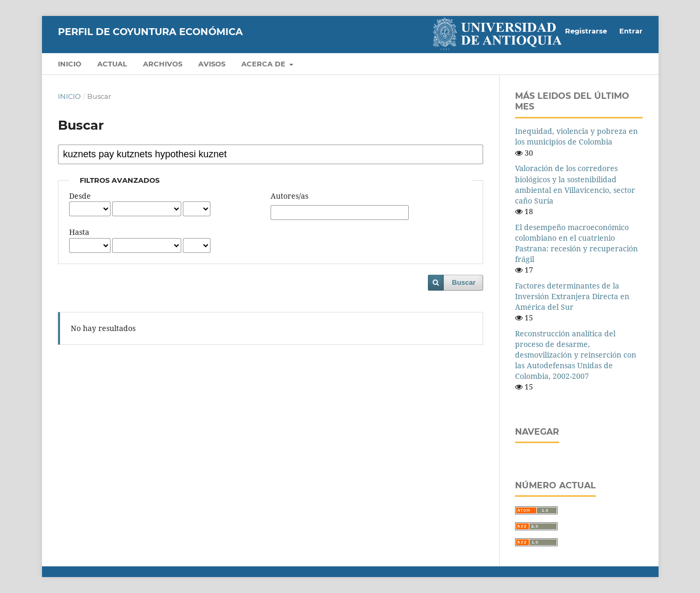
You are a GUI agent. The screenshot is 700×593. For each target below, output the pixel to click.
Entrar (631, 31)
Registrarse (586, 31)
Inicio (70, 64)
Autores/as (289, 196)
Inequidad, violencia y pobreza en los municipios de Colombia (576, 136)
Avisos (212, 64)
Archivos (163, 64)
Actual (112, 64)
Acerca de (264, 64)
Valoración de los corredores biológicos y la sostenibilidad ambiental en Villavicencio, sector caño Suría (575, 184)
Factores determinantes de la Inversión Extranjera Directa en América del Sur (572, 296)
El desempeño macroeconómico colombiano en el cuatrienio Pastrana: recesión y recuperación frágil (576, 243)
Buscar (463, 282)
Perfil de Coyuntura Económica (150, 32)
